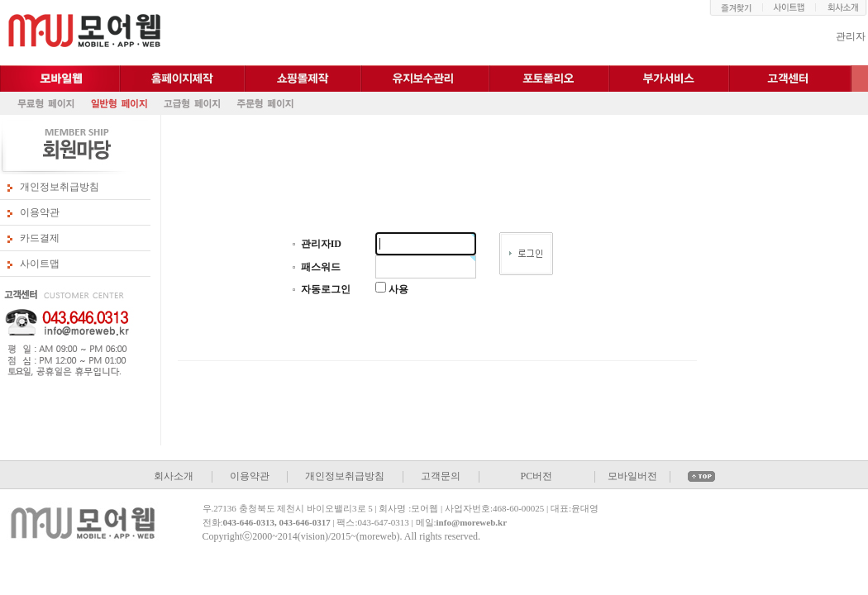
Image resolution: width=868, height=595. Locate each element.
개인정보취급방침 (60, 187)
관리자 (851, 36)
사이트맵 (40, 264)
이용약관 (40, 212)
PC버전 (536, 476)
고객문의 (441, 476)
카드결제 (40, 238)
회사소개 (174, 476)
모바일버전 (632, 476)
